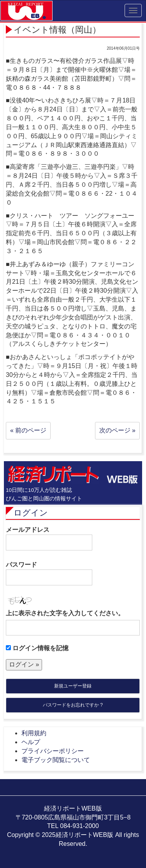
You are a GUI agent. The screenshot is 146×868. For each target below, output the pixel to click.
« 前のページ (28, 430)
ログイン (31, 513)
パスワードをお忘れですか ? (73, 705)
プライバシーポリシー (53, 751)
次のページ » (117, 430)
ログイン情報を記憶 (37, 648)
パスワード (49, 573)
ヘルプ (31, 742)
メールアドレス (49, 538)
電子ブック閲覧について (56, 760)
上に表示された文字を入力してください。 (65, 613)
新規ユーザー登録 (73, 686)
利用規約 (34, 733)
